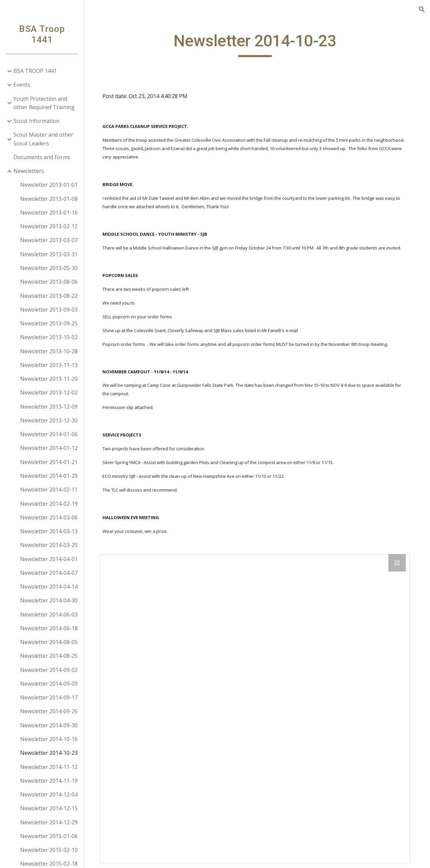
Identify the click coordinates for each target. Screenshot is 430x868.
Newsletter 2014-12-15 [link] (49, 808)
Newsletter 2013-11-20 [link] (49, 379)
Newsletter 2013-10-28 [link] (49, 351)
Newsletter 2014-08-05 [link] (49, 642)
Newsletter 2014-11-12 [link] (49, 767)
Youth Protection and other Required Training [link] (44, 103)
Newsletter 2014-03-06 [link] (49, 517)
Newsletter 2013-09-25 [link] (49, 323)
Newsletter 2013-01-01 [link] (49, 185)
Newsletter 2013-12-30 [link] (49, 420)
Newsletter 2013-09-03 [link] (49, 310)
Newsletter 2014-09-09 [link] (49, 684)
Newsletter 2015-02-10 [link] (49, 850)
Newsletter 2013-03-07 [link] (49, 240)
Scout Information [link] (36, 121)
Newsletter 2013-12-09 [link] (49, 407)
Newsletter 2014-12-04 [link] (49, 794)
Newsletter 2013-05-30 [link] (49, 268)
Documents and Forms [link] (42, 157)
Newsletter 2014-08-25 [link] (49, 656)
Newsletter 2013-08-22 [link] (49, 296)
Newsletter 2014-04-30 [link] (49, 600)
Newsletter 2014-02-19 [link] (49, 504)
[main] (257, 44)
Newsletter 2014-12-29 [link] (49, 822)
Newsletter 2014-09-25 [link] (49, 711)
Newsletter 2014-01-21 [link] (49, 462)
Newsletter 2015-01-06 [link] (49, 836)
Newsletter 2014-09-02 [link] (49, 670)
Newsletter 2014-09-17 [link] (49, 697)
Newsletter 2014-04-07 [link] (49, 573)
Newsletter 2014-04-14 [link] (49, 587)
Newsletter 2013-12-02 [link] (49, 393)
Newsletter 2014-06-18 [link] (49, 628)
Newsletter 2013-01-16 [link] (49, 213)
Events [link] (22, 85)
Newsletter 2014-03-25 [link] (49, 545)
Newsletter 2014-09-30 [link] (49, 725)
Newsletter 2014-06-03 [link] (49, 614)
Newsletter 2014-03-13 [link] (49, 531)
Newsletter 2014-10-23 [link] (49, 753)
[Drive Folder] (257, 707)
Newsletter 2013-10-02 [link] (49, 337)
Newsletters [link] (29, 171)
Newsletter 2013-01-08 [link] (49, 199)
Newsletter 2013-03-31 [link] (49, 254)
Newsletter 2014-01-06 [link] (49, 434)
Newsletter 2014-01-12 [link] (49, 448)
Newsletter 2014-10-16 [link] (49, 739)
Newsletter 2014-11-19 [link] (49, 781)
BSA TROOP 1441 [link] (35, 71)
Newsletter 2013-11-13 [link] (49, 365)
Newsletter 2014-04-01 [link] (49, 559)
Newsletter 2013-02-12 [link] (49, 226)
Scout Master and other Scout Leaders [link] (43, 139)
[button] (422, 9)
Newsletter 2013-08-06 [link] (49, 282)
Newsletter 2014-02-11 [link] (49, 490)
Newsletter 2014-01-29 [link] (49, 476)
